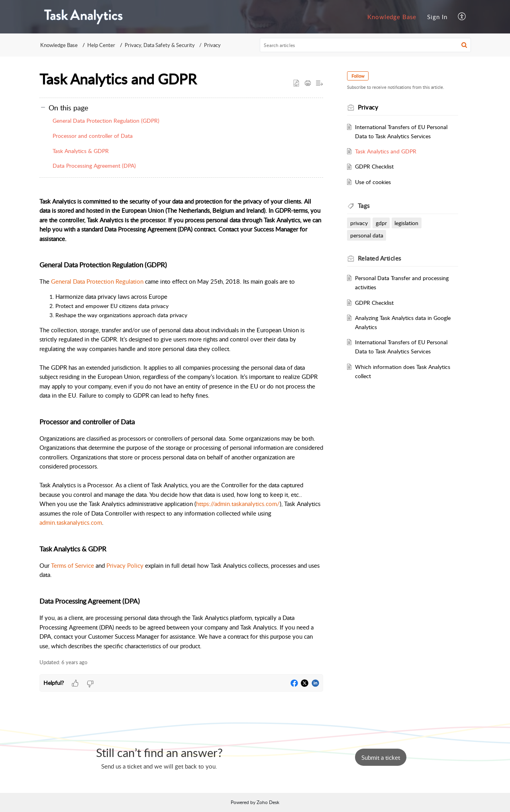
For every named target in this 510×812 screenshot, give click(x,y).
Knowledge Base (392, 17)
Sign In (437, 17)
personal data (367, 235)
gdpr (381, 223)
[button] (462, 17)
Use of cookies (373, 182)
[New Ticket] (381, 757)
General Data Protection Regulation (97, 281)
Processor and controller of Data (93, 136)
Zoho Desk (268, 802)
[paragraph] (181, 419)
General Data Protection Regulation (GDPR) (106, 121)
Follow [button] (358, 76)
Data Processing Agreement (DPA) (94, 166)
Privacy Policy (125, 565)
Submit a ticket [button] (381, 757)
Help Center (101, 45)
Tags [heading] (364, 206)
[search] (365, 45)
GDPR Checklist (375, 166)
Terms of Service (73, 565)
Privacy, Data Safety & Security (160, 45)
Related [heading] (380, 258)
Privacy (212, 45)
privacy (359, 223)
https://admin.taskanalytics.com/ (238, 504)
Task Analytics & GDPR (81, 151)
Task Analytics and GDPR (386, 151)
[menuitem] (392, 17)
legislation (407, 223)
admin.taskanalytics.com (71, 522)
